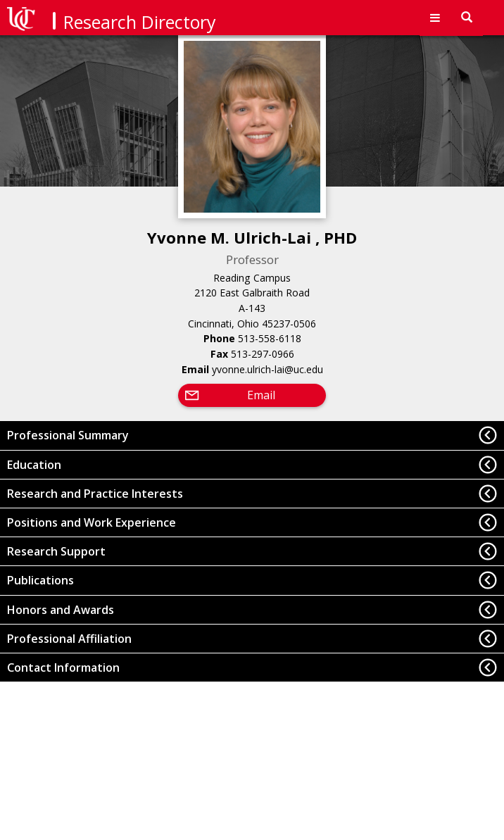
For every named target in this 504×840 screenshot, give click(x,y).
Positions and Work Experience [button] (92, 522)
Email (261, 395)
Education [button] (34, 465)
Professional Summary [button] (68, 435)
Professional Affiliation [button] (69, 639)
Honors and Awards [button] (61, 610)
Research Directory (140, 22)
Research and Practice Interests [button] (95, 494)
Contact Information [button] (63, 667)
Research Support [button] (56, 551)
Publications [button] (40, 580)
